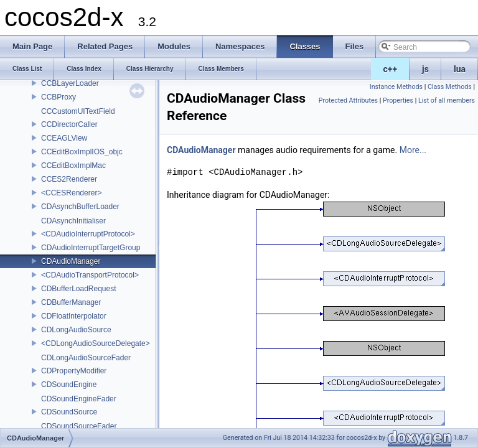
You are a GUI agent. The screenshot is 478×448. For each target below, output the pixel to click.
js (425, 69)
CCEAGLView (64, 138)
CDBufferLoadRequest (79, 289)
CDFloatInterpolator (74, 316)
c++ (391, 69)
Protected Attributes (348, 100)
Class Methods (450, 87)
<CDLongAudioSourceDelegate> (96, 343)
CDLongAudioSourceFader (86, 358)
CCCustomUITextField (78, 111)
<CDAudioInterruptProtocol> (88, 234)
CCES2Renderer (69, 179)
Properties (398, 100)
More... (413, 150)
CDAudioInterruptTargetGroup (91, 248)
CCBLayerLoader (70, 83)
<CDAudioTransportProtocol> (90, 275)
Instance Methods (396, 87)
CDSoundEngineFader (79, 399)
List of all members (447, 100)
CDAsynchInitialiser (73, 221)
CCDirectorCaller (69, 124)
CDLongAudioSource (76, 330)
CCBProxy (59, 97)
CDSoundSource (69, 412)
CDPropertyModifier (74, 371)
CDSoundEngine (69, 385)
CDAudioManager (71, 261)
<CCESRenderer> (71, 193)
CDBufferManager (71, 302)
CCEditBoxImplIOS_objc (82, 152)
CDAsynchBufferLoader (80, 207)
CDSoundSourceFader (79, 426)
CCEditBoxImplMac (73, 166)
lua (460, 69)
